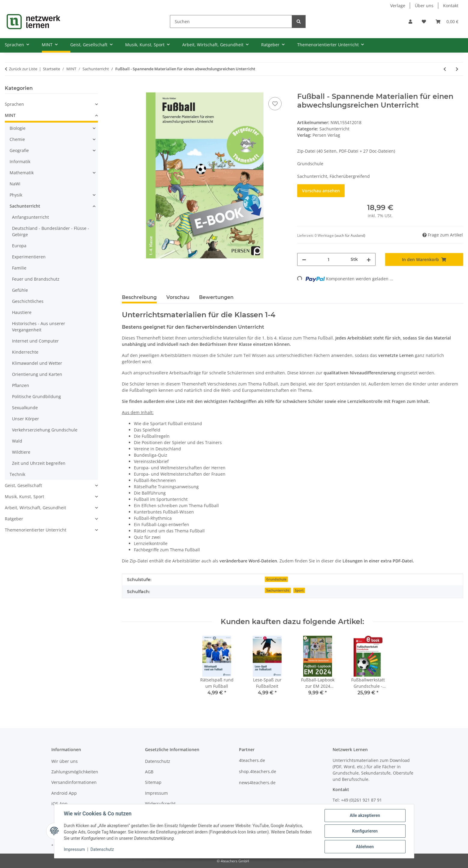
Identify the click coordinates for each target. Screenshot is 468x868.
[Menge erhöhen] (369, 259)
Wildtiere (21, 452)
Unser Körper (26, 419)
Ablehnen (365, 847)
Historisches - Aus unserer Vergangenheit (39, 327)
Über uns (424, 6)
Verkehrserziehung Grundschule (45, 430)
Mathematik (22, 173)
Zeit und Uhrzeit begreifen (39, 463)
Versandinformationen (74, 782)
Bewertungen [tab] (216, 297)
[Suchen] (231, 21)
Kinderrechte (25, 352)
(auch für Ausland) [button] (350, 235)
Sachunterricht (334, 129)
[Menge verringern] (304, 259)
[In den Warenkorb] (127, 89)
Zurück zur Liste (23, 69)
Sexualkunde (25, 408)
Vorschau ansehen (321, 191)
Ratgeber (14, 519)
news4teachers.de (257, 783)
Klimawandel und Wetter (37, 363)
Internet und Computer (35, 341)
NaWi (15, 184)
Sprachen (14, 104)
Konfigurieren (365, 831)
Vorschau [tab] (178, 297)
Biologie (18, 128)
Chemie (17, 139)
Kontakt (451, 6)
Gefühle (20, 290)
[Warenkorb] (447, 21)
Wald (17, 441)
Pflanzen (21, 385)
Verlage (398, 6)
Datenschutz (102, 849)
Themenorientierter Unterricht (36, 530)
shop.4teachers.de (258, 771)
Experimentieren (29, 257)
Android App (64, 793)
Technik (17, 474)
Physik (16, 195)
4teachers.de (252, 760)
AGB (149, 772)
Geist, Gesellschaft (23, 485)
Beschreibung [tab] (139, 297)
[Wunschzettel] (424, 21)
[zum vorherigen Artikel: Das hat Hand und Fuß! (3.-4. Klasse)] (445, 69)
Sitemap (153, 782)
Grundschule (276, 579)
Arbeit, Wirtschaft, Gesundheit (35, 508)
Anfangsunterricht (30, 217)
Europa (19, 246)
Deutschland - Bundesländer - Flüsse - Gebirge (51, 231)
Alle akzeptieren (365, 815)
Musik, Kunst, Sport (24, 496)
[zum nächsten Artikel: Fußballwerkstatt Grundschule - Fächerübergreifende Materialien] (457, 69)
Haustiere (22, 312)
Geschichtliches (28, 301)
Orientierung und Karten (37, 374)
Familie (19, 268)
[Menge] (328, 259)
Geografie (19, 150)
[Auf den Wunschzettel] (275, 104)
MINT (10, 115)
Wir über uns (65, 761)
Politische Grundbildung (36, 396)
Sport (299, 590)
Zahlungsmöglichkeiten (75, 772)
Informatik (20, 161)
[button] (410, 21)
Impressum (74, 849)
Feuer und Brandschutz (36, 279)
